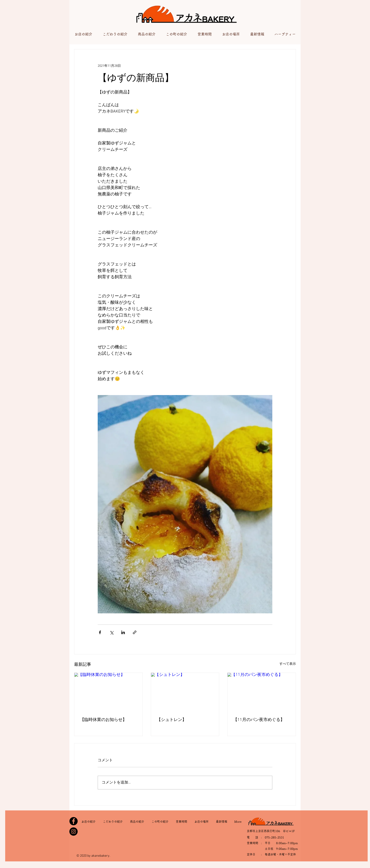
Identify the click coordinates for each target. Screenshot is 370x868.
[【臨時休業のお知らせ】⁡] (108, 692)
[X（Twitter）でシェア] (111, 632)
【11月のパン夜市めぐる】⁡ (259, 720)
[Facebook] (74, 821)
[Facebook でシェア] (100, 632)
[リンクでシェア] (135, 632)
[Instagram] (74, 832)
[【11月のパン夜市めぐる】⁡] (262, 692)
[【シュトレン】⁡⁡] (185, 692)
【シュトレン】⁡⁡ (172, 720)
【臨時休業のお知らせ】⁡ (103, 720)
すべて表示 (288, 664)
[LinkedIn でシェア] (123, 632)
